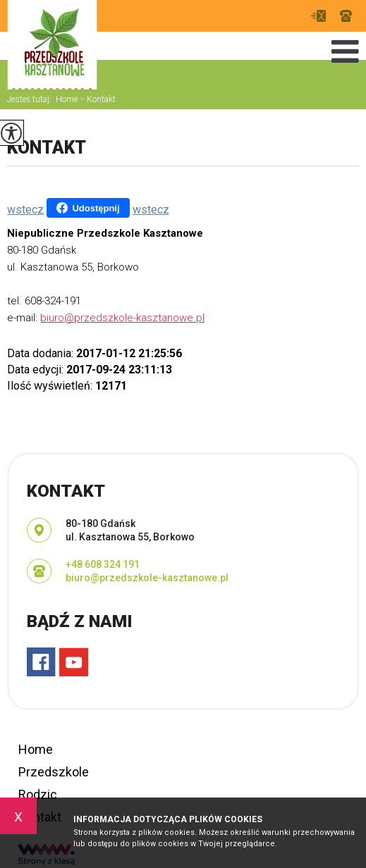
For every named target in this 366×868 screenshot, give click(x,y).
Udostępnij (88, 208)
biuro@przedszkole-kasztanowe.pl (318, 16)
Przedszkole (54, 772)
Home (67, 99)
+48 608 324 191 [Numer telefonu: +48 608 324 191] (103, 564)
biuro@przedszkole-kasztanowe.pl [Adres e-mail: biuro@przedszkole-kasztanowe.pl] (147, 578)
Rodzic (38, 794)
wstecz (25, 210)
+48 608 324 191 (346, 16)
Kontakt (97, 99)
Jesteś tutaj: (31, 99)
